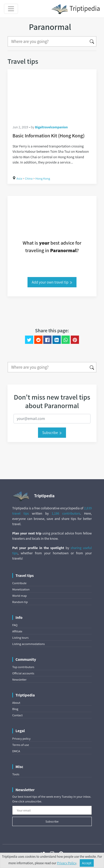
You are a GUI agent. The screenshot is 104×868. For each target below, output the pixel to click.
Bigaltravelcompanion (51, 127)
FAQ (15, 625)
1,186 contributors (66, 513)
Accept (87, 863)
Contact (17, 715)
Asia (19, 178)
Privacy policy (21, 739)
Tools (16, 774)
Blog (15, 709)
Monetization (21, 589)
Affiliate (17, 631)
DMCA (16, 751)
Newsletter (19, 680)
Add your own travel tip (52, 282)
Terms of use (21, 745)
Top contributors (23, 667)
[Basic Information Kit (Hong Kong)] (52, 94)
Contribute (19, 583)
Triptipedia (76, 9)
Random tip (20, 602)
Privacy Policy (67, 863)
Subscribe (52, 432)
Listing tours (20, 638)
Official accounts (23, 673)
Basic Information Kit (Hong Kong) (48, 136)
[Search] (48, 41)
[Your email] (52, 810)
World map (19, 596)
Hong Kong (43, 178)
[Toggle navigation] (11, 9)
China (29, 178)
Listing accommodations (28, 644)
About (16, 703)
